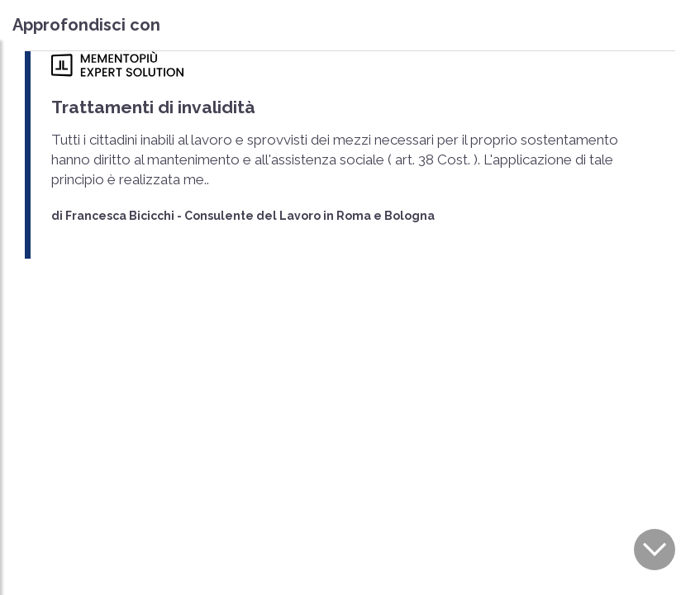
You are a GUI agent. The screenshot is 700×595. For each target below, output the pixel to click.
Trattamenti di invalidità (153, 107)
